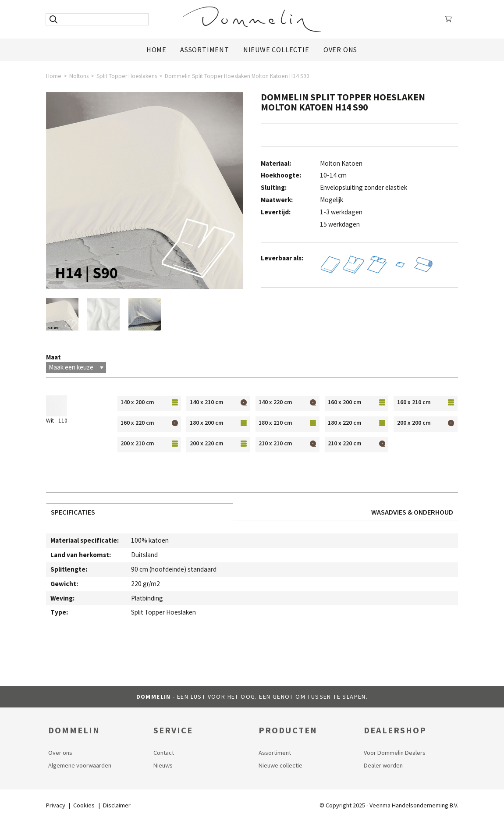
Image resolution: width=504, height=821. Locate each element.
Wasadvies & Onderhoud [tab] (412, 512)
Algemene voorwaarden (80, 765)
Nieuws (163, 765)
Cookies (84, 805)
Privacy (56, 805)
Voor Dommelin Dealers (395, 753)
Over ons (340, 50)
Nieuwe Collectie (276, 50)
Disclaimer (117, 805)
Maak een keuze (76, 367)
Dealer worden (383, 765)
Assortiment (205, 50)
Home (156, 50)
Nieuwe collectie (280, 765)
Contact (164, 753)
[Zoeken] (53, 19)
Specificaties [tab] (73, 512)
